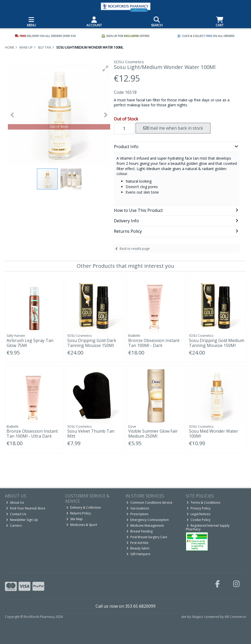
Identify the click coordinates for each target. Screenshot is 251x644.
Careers (14, 526)
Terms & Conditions (203, 503)
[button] (105, 68)
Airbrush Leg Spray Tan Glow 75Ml (30, 343)
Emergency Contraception (148, 520)
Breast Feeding (140, 531)
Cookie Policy (199, 520)
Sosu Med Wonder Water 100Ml (214, 434)
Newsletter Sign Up (22, 520)
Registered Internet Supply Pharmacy (208, 527)
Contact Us (16, 514)
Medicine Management (145, 526)
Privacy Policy (199, 508)
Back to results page (135, 249)
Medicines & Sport (82, 525)
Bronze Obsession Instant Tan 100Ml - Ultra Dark (32, 434)
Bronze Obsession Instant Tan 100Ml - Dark (154, 343)
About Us (15, 503)
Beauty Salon (138, 548)
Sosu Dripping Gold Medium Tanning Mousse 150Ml (217, 343)
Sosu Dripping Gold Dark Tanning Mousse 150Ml (92, 343)
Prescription (137, 514)
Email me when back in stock (173, 128)
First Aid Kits (137, 543)
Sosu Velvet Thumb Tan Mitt (91, 434)
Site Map (74, 519)
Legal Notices (199, 514)
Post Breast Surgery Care (147, 537)
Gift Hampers (138, 554)
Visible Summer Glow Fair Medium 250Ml (153, 434)
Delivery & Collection (84, 507)
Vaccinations (138, 508)
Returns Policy (79, 513)
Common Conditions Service (149, 503)
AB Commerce (235, 617)
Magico (198, 617)
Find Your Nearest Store (26, 508)
